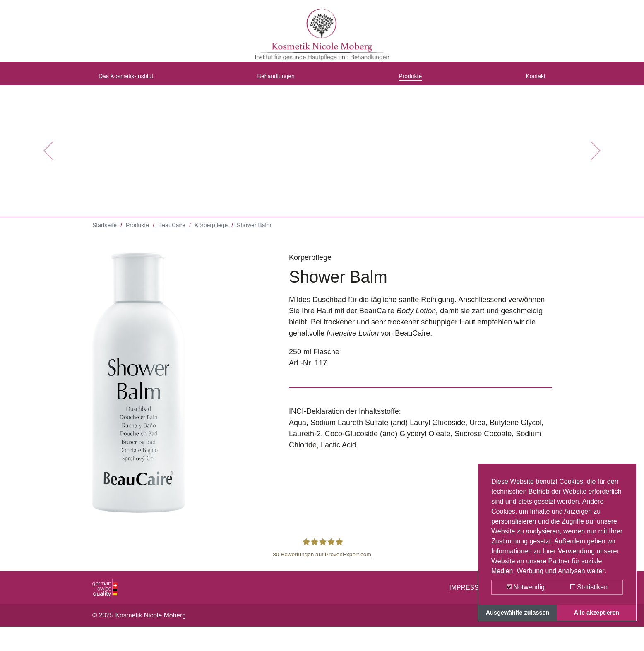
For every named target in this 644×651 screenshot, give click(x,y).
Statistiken (589, 587)
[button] (48, 157)
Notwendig (526, 587)
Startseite (105, 232)
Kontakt (533, 80)
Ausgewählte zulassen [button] (518, 613)
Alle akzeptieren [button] (597, 613)
